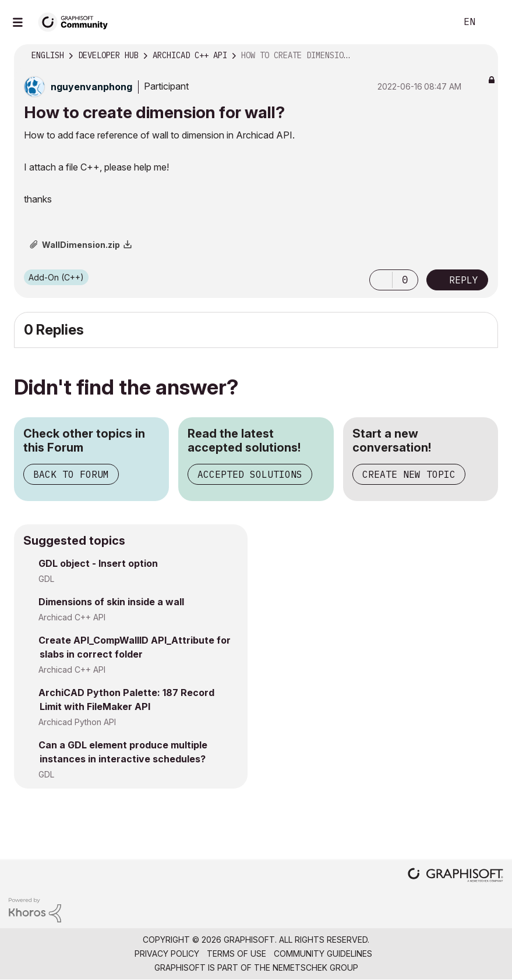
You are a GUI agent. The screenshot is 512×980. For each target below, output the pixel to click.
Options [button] (482, 56)
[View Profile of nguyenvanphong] (91, 87)
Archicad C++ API (72, 617)
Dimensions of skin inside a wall (111, 602)
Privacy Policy (167, 954)
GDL (46, 579)
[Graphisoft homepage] (455, 876)
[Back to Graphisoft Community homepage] (77, 21)
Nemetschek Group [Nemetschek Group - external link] (315, 967)
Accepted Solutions (250, 474)
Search (435, 22)
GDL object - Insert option (98, 563)
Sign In (493, 22)
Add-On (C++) (56, 277)
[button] (381, 280)
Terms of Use (236, 954)
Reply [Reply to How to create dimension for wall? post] (464, 280)
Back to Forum (71, 474)
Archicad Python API (77, 722)
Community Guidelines (323, 954)
